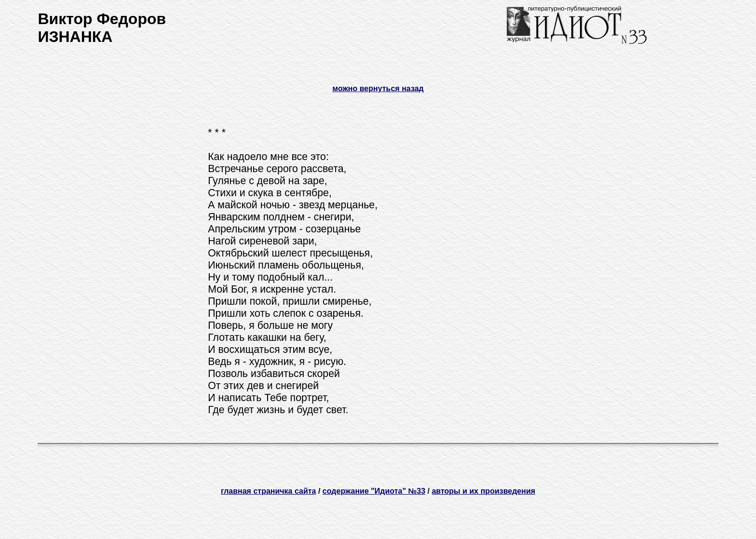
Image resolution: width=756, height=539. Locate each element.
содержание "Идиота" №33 (374, 491)
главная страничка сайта (269, 491)
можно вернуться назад (378, 88)
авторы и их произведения (483, 491)
